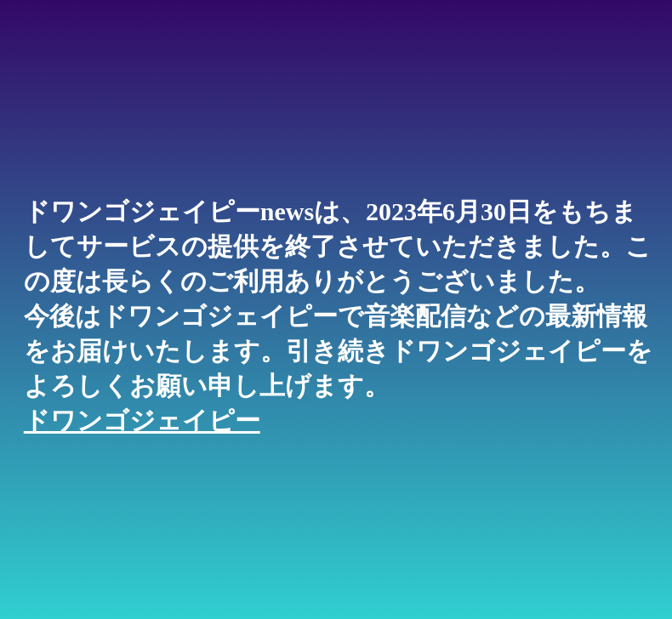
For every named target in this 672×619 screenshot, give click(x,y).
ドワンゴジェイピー (142, 420)
